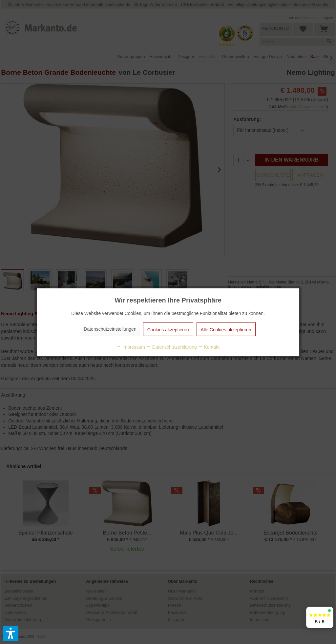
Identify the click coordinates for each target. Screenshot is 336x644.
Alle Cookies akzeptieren (226, 329)
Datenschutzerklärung (172, 347)
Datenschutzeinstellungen (110, 329)
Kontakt (209, 347)
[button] (11, 633)
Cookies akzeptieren (168, 329)
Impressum (131, 347)
